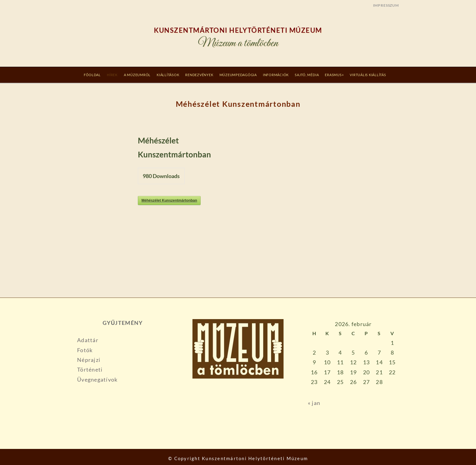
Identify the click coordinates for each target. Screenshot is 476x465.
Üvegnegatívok (97, 379)
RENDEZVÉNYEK (199, 75)
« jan (314, 403)
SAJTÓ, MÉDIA (307, 75)
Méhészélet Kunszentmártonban (169, 200)
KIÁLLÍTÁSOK (168, 75)
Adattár (88, 340)
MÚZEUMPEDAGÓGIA (238, 75)
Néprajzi (89, 360)
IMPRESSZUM (386, 5)
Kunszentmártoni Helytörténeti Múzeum (238, 30)
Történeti (90, 369)
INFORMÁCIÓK (276, 75)
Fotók (85, 350)
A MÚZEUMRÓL (137, 75)
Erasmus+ (334, 75)
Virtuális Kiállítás (368, 75)
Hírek (112, 75)
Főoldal (92, 75)
